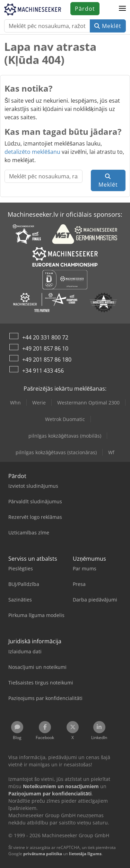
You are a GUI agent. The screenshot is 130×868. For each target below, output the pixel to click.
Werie (39, 403)
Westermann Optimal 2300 (88, 403)
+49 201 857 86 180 (47, 360)
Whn (15, 403)
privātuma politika (43, 854)
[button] (122, 9)
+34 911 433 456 (43, 371)
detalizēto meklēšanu (32, 152)
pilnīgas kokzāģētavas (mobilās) (65, 436)
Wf (111, 452)
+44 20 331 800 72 (45, 337)
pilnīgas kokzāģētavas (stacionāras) (56, 452)
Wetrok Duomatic (65, 419)
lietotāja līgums (85, 854)
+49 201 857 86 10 (45, 348)
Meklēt (108, 26)
